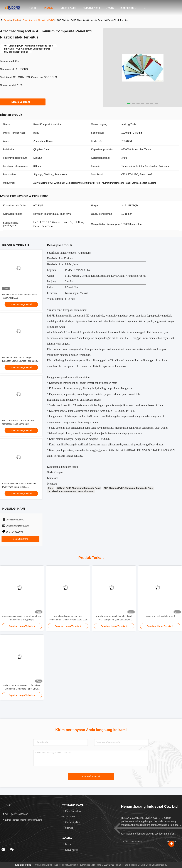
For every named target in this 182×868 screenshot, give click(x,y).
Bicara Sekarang (23, 102)
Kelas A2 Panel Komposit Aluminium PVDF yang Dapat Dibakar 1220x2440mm (19, 487)
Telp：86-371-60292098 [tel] (15, 814)
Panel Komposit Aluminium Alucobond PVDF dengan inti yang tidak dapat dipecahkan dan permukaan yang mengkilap (114, 618)
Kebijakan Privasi (23, 865)
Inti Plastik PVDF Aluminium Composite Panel (71, 491)
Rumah (33, 8)
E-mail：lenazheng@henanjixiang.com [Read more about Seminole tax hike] (22, 820)
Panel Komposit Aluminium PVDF (38, 20)
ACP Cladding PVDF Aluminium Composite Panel (128, 488)
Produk (48, 8)
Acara (110, 8)
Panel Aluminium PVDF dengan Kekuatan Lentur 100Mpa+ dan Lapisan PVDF (21, 361)
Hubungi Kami (91, 8)
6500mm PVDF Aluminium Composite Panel (79, 488)
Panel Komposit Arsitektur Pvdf (160, 616)
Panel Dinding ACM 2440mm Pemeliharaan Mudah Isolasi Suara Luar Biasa (68, 618)
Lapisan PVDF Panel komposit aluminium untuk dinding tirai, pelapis (22, 618)
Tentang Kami (68, 8)
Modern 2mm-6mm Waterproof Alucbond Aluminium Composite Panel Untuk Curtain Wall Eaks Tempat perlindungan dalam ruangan (22, 687)
